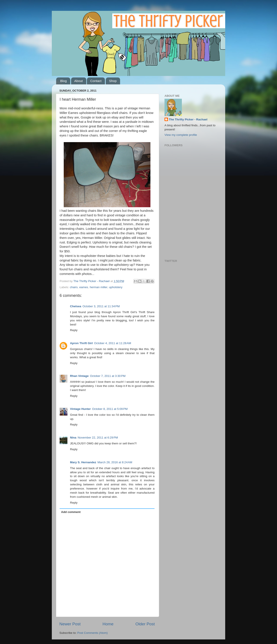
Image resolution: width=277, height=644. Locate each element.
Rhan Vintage (79, 376)
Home (108, 624)
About (79, 81)
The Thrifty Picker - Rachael (188, 119)
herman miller (99, 287)
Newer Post (70, 624)
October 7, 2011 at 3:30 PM (108, 376)
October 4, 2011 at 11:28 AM (113, 343)
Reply (74, 330)
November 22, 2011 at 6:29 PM (98, 438)
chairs (74, 287)
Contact (96, 81)
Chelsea (76, 306)
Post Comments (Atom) (93, 633)
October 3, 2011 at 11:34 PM (101, 306)
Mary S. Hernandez (83, 462)
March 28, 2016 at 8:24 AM (115, 462)
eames (84, 287)
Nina (73, 438)
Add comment (71, 512)
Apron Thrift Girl (81, 343)
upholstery (116, 287)
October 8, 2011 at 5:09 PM (110, 409)
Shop (113, 81)
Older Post (145, 624)
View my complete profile (181, 135)
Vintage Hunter (80, 409)
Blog (64, 81)
